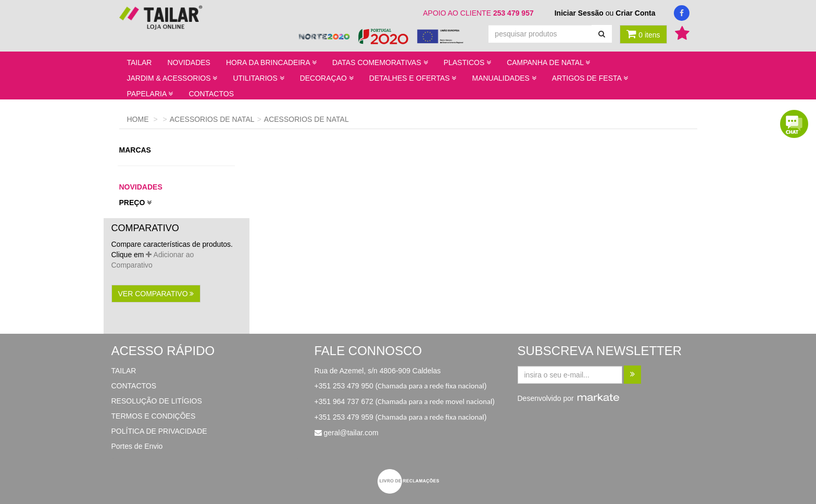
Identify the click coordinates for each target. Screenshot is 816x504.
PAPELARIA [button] (150, 94)
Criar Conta (635, 13)
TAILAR (140, 62)
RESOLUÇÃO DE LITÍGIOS (157, 401)
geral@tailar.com (351, 433)
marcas (136, 150)
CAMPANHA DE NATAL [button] (548, 62)
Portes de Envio (137, 446)
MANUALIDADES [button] (504, 78)
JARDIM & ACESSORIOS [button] (172, 78)
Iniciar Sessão (579, 13)
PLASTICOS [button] (467, 62)
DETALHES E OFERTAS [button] (413, 78)
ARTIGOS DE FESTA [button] (590, 78)
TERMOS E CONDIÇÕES (154, 416)
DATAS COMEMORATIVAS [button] (380, 62)
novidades (141, 187)
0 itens (643, 34)
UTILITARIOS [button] (258, 78)
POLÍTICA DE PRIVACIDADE (159, 431)
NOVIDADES (189, 62)
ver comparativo (156, 294)
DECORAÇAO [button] (327, 78)
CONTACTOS (211, 94)
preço (136, 203)
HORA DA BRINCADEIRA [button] (271, 62)
